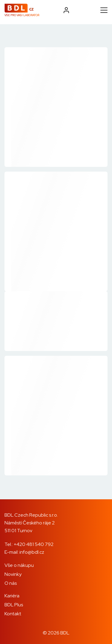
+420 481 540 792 (34, 544)
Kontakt (13, 614)
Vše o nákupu (19, 565)
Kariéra (12, 596)
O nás (11, 583)
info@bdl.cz (32, 552)
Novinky (13, 574)
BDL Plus (14, 605)
